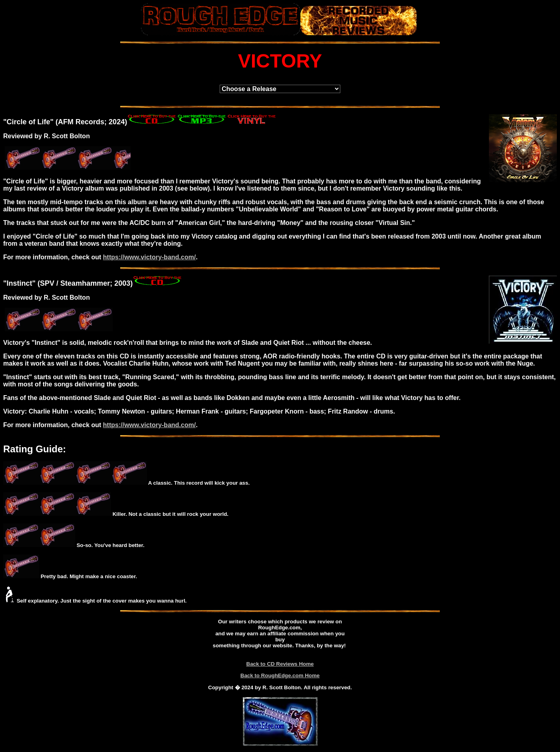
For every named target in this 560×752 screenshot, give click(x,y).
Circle (17, 122)
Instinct (20, 283)
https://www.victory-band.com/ (149, 257)
